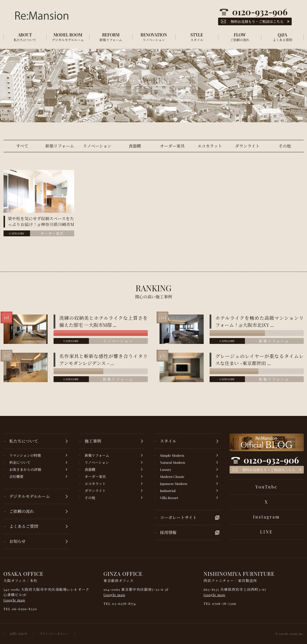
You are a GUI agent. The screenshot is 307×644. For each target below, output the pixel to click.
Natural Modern (173, 462)
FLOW (240, 37)
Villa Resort (169, 498)
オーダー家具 (172, 146)
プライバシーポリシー (54, 634)
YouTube (267, 487)
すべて (22, 146)
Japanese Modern (174, 484)
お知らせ (18, 541)
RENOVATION (154, 37)
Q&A (283, 37)
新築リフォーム (60, 146)
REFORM (111, 37)
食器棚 (135, 146)
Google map (14, 600)
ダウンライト (247, 146)
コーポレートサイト (179, 517)
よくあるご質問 (24, 526)
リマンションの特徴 (25, 455)
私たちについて (24, 441)
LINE (267, 532)
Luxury (166, 469)
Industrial (168, 491)
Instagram (267, 517)
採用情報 (168, 532)
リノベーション (97, 146)
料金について (20, 462)
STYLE (197, 37)
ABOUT (25, 37)
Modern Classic (172, 476)
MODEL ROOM (68, 37)
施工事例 (93, 441)
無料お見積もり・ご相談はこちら (269, 470)
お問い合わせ (19, 634)
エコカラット (210, 146)
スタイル (168, 441)
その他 (285, 146)
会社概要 (16, 476)
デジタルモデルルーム (30, 496)
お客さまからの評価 (25, 469)
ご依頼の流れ (22, 511)
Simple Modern (172, 455)
